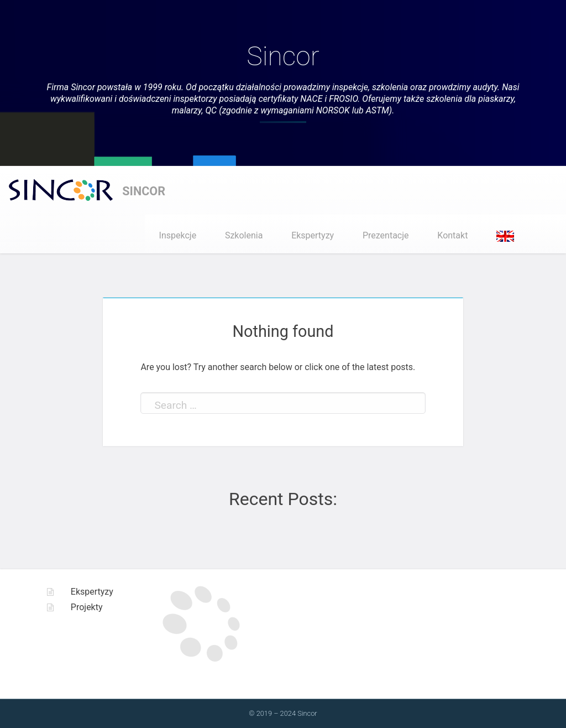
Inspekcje (178, 235)
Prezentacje (386, 235)
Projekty (87, 607)
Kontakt (452, 235)
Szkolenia (244, 235)
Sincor (283, 56)
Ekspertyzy (313, 235)
